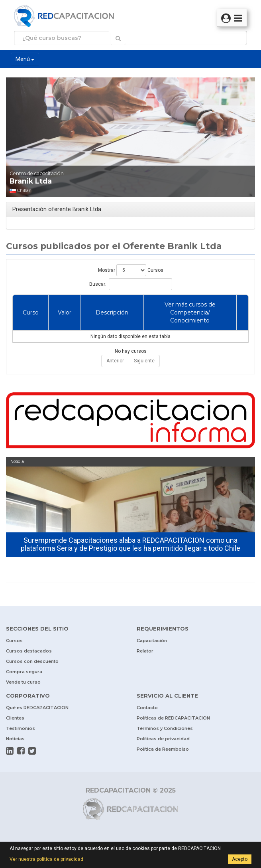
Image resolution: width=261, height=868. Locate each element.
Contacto (147, 708)
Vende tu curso (23, 682)
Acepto (240, 859)
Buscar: (131, 284)
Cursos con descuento (32, 661)
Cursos (14, 641)
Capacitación (152, 641)
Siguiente (144, 361)
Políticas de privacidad (163, 739)
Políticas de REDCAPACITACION (173, 718)
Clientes (15, 718)
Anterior (115, 361)
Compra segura (24, 672)
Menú (25, 59)
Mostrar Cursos (131, 270)
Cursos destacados (29, 651)
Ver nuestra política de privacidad (46, 859)
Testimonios (21, 728)
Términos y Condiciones (165, 728)
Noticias (15, 739)
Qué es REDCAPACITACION (37, 708)
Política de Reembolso (163, 749)
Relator (145, 651)
